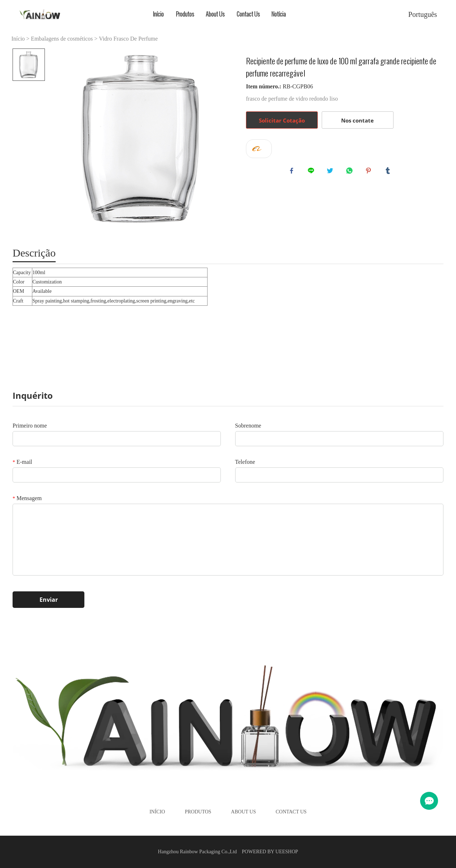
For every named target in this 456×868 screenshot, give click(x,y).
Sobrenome (248, 426)
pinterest (370, 172)
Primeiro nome (30, 426)
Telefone (245, 462)
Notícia (279, 14)
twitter (331, 172)
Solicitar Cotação (282, 120)
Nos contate (357, 120)
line (312, 172)
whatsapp (351, 172)
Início (158, 14)
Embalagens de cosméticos (62, 39)
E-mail (22, 462)
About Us (215, 14)
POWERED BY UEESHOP (270, 852)
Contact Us (248, 14)
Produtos (185, 14)
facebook (293, 172)
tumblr (389, 172)
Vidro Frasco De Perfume (129, 39)
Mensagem (27, 498)
